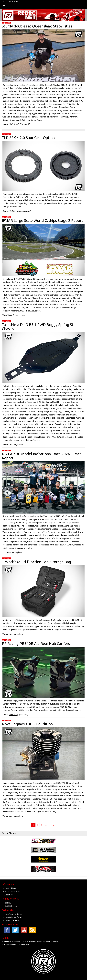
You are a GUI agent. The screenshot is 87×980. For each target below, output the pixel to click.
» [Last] (54, 825)
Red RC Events (14, 2)
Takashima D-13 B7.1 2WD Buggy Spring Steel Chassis (40, 327)
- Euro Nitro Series (11, 920)
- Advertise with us (12, 891)
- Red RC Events (10, 906)
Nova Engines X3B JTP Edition (27, 724)
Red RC (5, 2)
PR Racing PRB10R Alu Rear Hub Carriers (36, 644)
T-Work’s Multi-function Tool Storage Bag (36, 562)
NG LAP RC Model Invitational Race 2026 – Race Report (42, 456)
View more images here (13, 444)
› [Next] (50, 825)
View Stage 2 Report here (14, 315)
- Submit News (10, 888)
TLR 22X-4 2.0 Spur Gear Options (29, 138)
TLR (11, 211)
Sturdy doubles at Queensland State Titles (37, 26)
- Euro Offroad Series (13, 917)
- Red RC (7, 903)
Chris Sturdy (14, 124)
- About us (8, 895)
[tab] (43, 833)
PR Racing (14, 715)
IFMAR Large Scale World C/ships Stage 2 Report (42, 220)
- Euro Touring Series (13, 914)
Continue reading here (12, 552)
